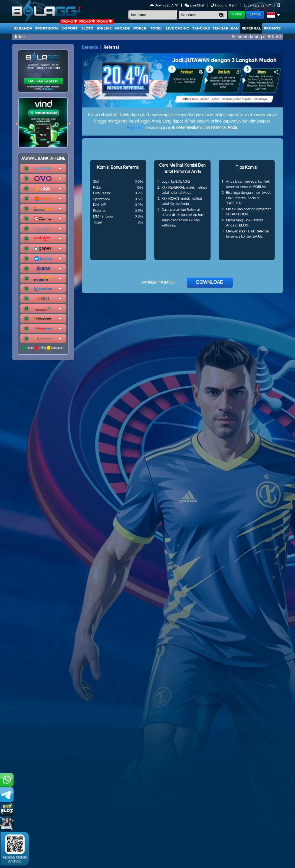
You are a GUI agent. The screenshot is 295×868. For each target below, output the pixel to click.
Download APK (164, 5)
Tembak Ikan (226, 28)
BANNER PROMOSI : (159, 283)
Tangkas (201, 28)
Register (135, 128)
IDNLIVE (104, 28)
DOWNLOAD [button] (210, 282)
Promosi (273, 28)
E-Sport (70, 28)
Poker (140, 28)
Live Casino (178, 28)
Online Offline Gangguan (43, 348)
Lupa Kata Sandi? (258, 5)
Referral (251, 28)
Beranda (23, 28)
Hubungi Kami (224, 5)
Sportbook (47, 28)
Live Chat (195, 5)
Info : (20, 37)
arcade (122, 28)
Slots (87, 28)
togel (156, 28)
